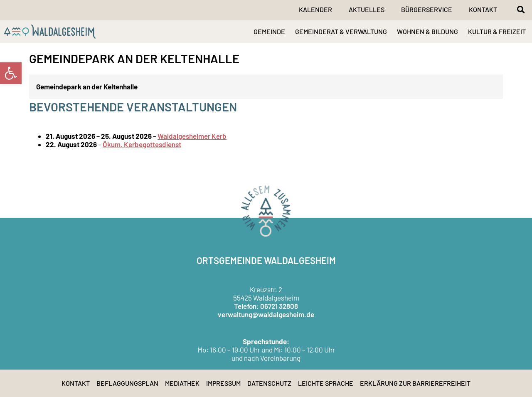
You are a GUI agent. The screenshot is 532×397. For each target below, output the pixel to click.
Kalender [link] (315, 9)
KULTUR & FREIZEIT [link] (497, 31)
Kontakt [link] (483, 9)
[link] (11, 73)
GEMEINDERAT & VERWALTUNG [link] (341, 31)
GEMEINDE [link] (269, 31)
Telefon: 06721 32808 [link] (266, 306)
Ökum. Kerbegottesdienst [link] (142, 144)
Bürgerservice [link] (427, 9)
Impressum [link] (223, 383)
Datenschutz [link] (269, 383)
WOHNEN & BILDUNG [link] (427, 31)
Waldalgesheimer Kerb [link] (192, 136)
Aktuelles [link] (367, 9)
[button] (521, 10)
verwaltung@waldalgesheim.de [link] (266, 314)
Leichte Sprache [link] (326, 383)
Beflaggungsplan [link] (127, 383)
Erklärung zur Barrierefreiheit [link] (415, 383)
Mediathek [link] (182, 383)
